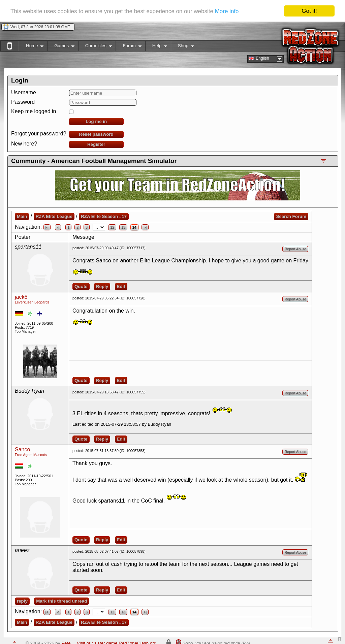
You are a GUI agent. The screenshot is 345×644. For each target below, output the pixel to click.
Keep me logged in (34, 111)
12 (112, 227)
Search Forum (291, 216)
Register (96, 144)
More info (227, 11)
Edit (121, 286)
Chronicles (95, 47)
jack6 (21, 297)
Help (156, 47)
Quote (81, 286)
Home (31, 47)
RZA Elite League (54, 216)
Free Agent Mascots (31, 455)
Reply (102, 286)
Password (23, 102)
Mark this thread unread (61, 601)
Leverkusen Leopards (32, 302)
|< (47, 227)
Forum (128, 47)
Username (24, 92)
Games (61, 47)
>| (145, 227)
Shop (182, 47)
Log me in (96, 121)
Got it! (309, 11)
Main (22, 216)
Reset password (96, 134)
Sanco (22, 449)
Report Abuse (295, 249)
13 (123, 227)
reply (22, 601)
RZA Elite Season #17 (104, 216)
